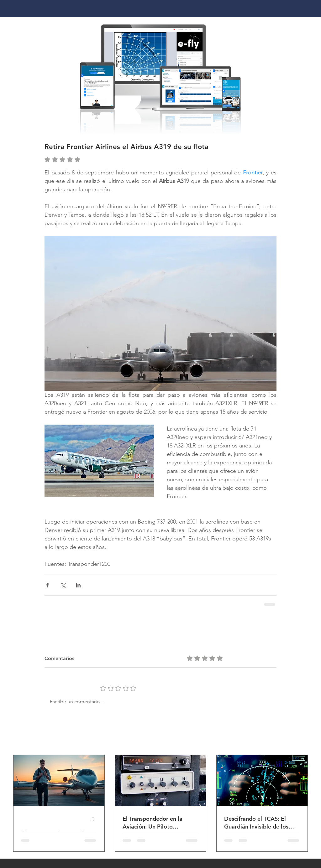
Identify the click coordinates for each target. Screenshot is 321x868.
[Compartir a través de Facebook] (47, 585)
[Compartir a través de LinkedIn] (78, 585)
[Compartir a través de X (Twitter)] (63, 585)
